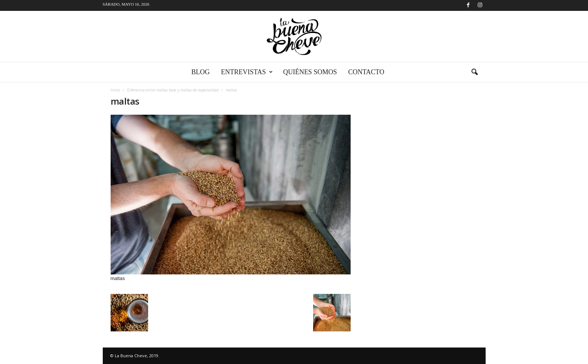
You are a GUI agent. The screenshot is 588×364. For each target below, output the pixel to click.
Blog (200, 72)
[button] (474, 72)
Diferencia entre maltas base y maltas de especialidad (173, 90)
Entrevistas (247, 72)
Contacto (366, 72)
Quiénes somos (310, 72)
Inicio (115, 90)
